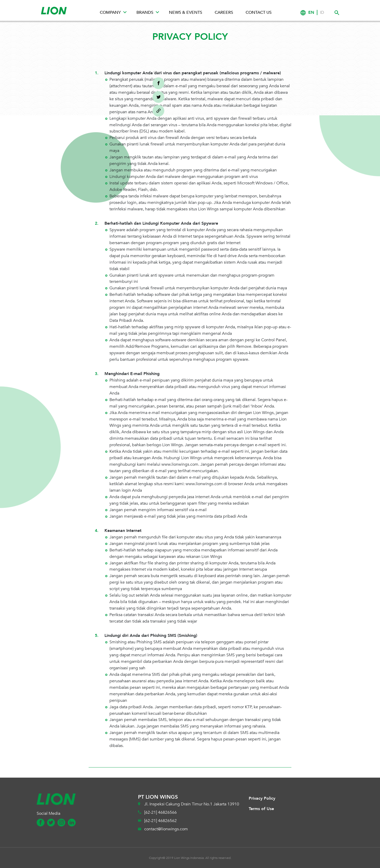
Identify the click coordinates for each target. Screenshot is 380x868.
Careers (224, 12)
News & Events (186, 12)
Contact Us (259, 12)
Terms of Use (261, 809)
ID (322, 12)
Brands (145, 12)
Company (110, 12)
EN (311, 12)
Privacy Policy (262, 798)
